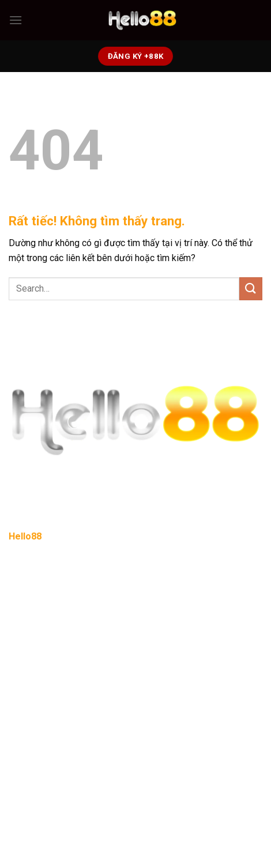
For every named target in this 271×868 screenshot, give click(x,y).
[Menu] (16, 20)
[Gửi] (251, 288)
